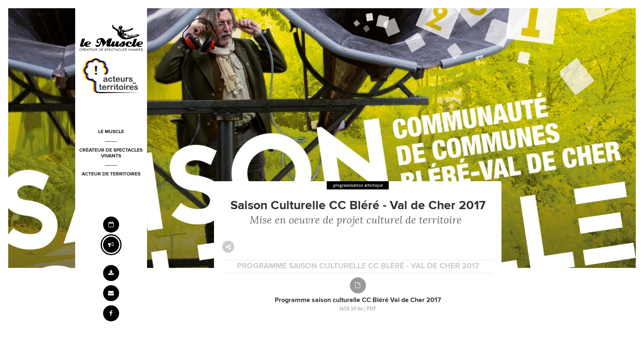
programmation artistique (358, 185)
